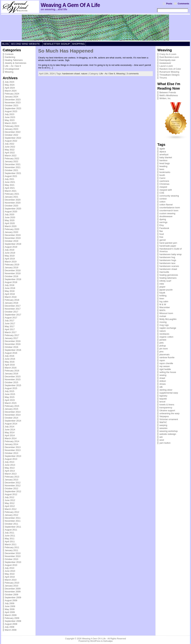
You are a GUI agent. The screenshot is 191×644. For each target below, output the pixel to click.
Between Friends (168, 92)
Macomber (165, 307)
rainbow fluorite (167, 357)
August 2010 (11, 565)
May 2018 (10, 291)
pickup (163, 346)
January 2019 (12, 267)
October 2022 (12, 135)
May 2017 (10, 326)
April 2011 (10, 541)
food (162, 234)
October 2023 (12, 105)
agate (162, 149)
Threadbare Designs (169, 75)
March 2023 (11, 123)
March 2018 (11, 297)
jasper (162, 287)
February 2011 (12, 547)
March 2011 (11, 544)
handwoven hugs (168, 260)
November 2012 (13, 486)
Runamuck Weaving (169, 72)
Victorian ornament (169, 419)
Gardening (10, 57)
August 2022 (11, 141)
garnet (162, 240)
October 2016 (12, 347)
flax (161, 231)
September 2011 (13, 527)
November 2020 (13, 203)
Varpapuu (164, 416)
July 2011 (10, 533)
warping (163, 425)
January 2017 (12, 338)
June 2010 (10, 571)
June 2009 (10, 606)
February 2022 (12, 158)
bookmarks (165, 172)
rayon (162, 360)
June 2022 (10, 147)
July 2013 (10, 462)
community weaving (169, 196)
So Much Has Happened (66, 51)
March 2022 (11, 156)
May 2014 (10, 432)
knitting (163, 296)
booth (162, 175)
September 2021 (13, 173)
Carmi (162, 178)
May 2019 (10, 256)
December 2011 (13, 518)
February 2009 (12, 618)
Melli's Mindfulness (169, 95)
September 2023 (13, 108)
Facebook (164, 228)
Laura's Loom (166, 66)
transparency (166, 408)
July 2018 (10, 285)
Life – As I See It (13, 66)
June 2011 (10, 536)
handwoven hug (167, 257)
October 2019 (12, 241)
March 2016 (11, 368)
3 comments (133, 74)
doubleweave (166, 216)
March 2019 (11, 262)
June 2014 (10, 430)
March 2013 (11, 474)
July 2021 (10, 179)
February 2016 (12, 371)
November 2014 (13, 415)
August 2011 (11, 530)
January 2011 (12, 550)
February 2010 (12, 583)
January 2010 (12, 586)
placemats (164, 354)
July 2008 (10, 627)
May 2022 (10, 150)
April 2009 (10, 612)
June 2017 (10, 323)
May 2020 (10, 220)
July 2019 (10, 250)
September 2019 (13, 244)
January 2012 (12, 515)
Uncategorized (12, 69)
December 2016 (13, 341)
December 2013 (13, 447)
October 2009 (12, 595)
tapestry (163, 396)
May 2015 (10, 397)
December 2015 (13, 377)
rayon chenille (166, 363)
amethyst (164, 155)
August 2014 (11, 424)
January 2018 (12, 303)
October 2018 (12, 276)
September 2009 (13, 597)
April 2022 (10, 153)
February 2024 (12, 94)
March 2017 (11, 332)
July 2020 (10, 214)
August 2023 (11, 111)
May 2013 (10, 468)
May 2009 (10, 609)
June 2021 (10, 182)
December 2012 (13, 483)
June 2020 (10, 217)
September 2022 (13, 138)
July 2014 (10, 427)
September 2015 (13, 385)
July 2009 (10, 603)
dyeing (163, 219)
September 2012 (13, 491)
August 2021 (11, 176)
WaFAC (163, 422)
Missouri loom (166, 313)
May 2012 (10, 503)
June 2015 (10, 394)
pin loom (163, 349)
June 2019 (10, 253)
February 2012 (12, 512)
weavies (163, 428)
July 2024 (10, 82)
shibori (163, 381)
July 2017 (10, 321)
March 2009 (11, 615)
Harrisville (164, 272)
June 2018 (10, 288)
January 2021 (12, 197)
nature (84, 74)
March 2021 (11, 191)
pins (161, 352)
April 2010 (10, 577)
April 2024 (10, 88)
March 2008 (11, 630)
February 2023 (12, 126)
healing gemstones (169, 275)
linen (162, 299)
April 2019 (10, 259)
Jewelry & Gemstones (16, 63)
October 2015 (12, 382)
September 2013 (13, 456)
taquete (163, 399)
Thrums (163, 78)
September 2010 (13, 562)
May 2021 (10, 185)
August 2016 (11, 353)
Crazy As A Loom (168, 54)
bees (162, 169)
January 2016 (12, 374)
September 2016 (13, 350)
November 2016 (13, 344)
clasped (163, 187)
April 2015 (10, 400)
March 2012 (11, 509)
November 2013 (13, 450)
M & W (163, 304)
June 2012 (10, 500)
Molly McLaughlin (168, 319)
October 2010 (12, 559)
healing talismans (168, 278)
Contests (9, 54)
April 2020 (10, 223)
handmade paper (168, 246)
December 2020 (13, 200)
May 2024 (10, 85)
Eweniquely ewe (167, 60)
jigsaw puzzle (166, 290)
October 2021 (12, 170)
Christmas (164, 184)
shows (162, 384)
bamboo (163, 160)
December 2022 (13, 132)
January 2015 (12, 409)
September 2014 (13, 421)
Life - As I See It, (108, 74)
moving (163, 322)
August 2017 (11, 318)
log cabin (164, 301)
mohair (163, 316)
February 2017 (12, 335)
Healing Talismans (14, 60)
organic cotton (166, 337)
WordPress (95, 641)
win (161, 437)
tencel (162, 402)
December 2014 (13, 412)
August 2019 (11, 247)
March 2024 (11, 91)
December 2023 (13, 100)
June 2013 (10, 465)
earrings (163, 222)
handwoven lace (167, 263)
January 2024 (12, 97)
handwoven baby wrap (170, 254)
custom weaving (167, 213)
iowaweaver (165, 63)
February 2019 (12, 265)
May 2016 (10, 362)
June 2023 (10, 117)
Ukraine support (167, 410)
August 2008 (11, 624)
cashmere (164, 181)
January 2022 (12, 161)
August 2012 (11, 494)
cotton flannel (166, 205)
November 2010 (13, 556)
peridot (163, 340)
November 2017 (13, 309)
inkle (162, 284)
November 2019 (13, 238)
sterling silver (166, 390)
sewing (163, 375)
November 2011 (13, 521)
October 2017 (12, 312)
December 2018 (13, 270)
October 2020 (12, 206)
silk (161, 387)
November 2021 (13, 167)
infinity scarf (165, 281)
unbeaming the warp (169, 413)
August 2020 (11, 212)
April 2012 (10, 506)
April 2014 (10, 435)
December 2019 (13, 235)
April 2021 (10, 188)
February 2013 (12, 477)
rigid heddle (165, 369)
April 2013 (10, 471)
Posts (169, 4)
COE (162, 193)
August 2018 (11, 282)
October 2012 (12, 488)
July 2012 (10, 497)
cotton (162, 202)
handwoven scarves (169, 266)
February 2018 (12, 300)
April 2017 (10, 329)
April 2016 (10, 365)
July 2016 (10, 356)
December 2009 (13, 589)
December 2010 (13, 553)
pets (161, 343)
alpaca (163, 152)
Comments (183, 4)
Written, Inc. (165, 98)
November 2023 (13, 103)
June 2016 (10, 359)
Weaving (9, 72)
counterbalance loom (170, 208)
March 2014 (11, 438)
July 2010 (10, 568)
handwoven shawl (71, 74)
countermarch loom (169, 210)
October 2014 (12, 418)
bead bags (165, 163)
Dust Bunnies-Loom (169, 57)
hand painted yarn (168, 243)
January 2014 (12, 444)
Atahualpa (108, 641)
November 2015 (13, 379)
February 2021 (12, 194)
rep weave (164, 366)
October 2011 (12, 524)
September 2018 (13, 279)
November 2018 (13, 273)
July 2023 (10, 114)
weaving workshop (168, 431)
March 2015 (11, 403)
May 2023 (10, 120)
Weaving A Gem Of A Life (70, 5)
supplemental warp (169, 393)
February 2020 (12, 229)
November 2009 (13, 592)
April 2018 (10, 294)
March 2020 (11, 226)
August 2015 (11, 388)
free (161, 237)
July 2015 (10, 391)
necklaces (164, 334)
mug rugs (164, 325)
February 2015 (12, 406)
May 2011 (10, 539)
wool (162, 440)
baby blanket (166, 157)
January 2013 (12, 480)
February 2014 (12, 441)
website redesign (168, 434)
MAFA (162, 310)
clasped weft (165, 190)
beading (163, 166)
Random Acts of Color (170, 69)
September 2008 (13, 621)
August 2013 (11, 459)
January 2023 (12, 129)
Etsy (162, 225)
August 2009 (11, 600)
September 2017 (13, 315)
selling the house (168, 372)
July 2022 (10, 144)
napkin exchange (168, 328)
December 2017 (13, 306)
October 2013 (12, 453)
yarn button (165, 443)
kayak (162, 293)
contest (163, 199)
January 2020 (12, 232)
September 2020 (13, 209)
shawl (162, 378)
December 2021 (13, 164)
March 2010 (11, 580)
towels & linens (167, 405)
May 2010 (10, 574)
